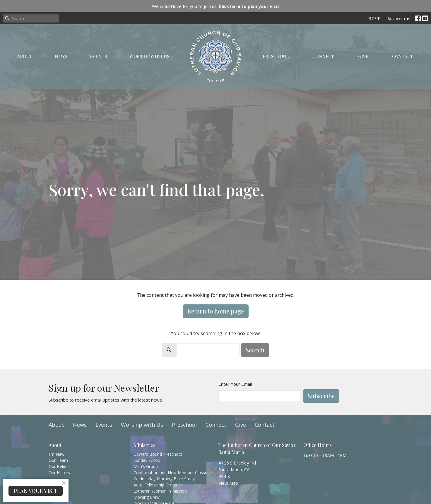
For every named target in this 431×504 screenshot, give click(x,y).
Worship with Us (149, 56)
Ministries (144, 445)
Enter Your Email (235, 384)
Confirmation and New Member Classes (171, 473)
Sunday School (147, 460)
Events (98, 56)
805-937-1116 (399, 18)
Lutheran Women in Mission (160, 491)
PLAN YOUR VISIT (36, 491)
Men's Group (146, 466)
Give (363, 56)
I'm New (57, 454)
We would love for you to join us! (216, 6)
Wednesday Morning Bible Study (164, 479)
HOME (374, 18)
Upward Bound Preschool (158, 454)
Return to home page (216, 311)
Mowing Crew (147, 497)
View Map (228, 483)
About (25, 56)
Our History (59, 473)
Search (255, 350)
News (61, 56)
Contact (403, 56)
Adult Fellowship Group (155, 485)
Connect (323, 56)
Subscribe (321, 396)
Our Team (58, 460)
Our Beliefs (59, 466)
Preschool (276, 56)
